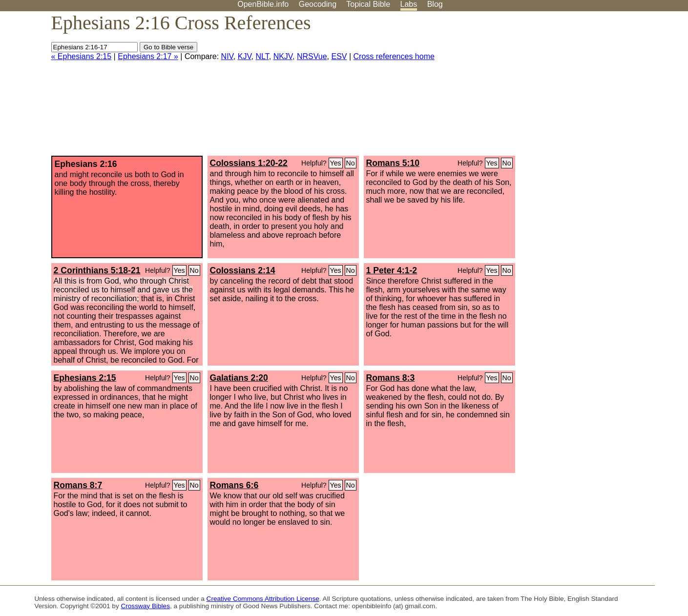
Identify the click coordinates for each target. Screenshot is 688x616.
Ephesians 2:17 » (148, 56)
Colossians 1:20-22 (249, 163)
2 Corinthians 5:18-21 (97, 270)
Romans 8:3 (391, 378)
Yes (336, 163)
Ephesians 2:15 (85, 378)
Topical (368, 4)
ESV (339, 56)
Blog (435, 4)
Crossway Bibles (145, 606)
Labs (409, 4)
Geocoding (318, 4)
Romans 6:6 (234, 485)
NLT (262, 56)
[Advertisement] (589, 87)
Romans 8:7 (78, 485)
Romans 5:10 (393, 163)
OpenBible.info (263, 4)
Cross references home (394, 56)
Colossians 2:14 (243, 270)
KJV (245, 56)
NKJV (283, 56)
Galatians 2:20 (239, 378)
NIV (227, 56)
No (351, 163)
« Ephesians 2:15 (82, 56)
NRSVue (312, 56)
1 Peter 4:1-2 (392, 270)
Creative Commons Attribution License (263, 599)
